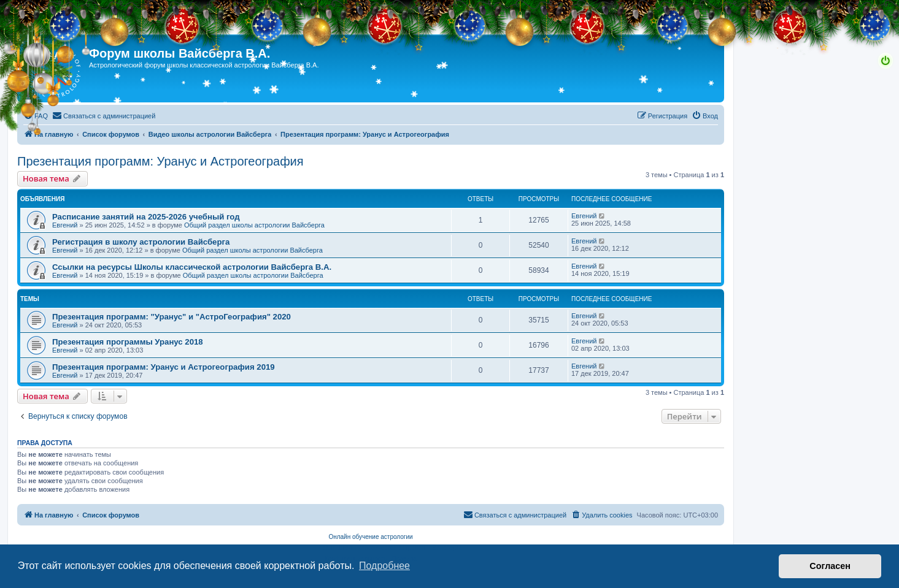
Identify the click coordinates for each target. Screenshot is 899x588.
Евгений (65, 225)
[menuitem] (36, 116)
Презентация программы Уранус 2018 (128, 342)
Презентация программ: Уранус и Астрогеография (160, 161)
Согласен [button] (830, 566)
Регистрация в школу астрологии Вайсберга (141, 242)
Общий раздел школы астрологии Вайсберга (254, 225)
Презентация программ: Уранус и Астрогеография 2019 (164, 367)
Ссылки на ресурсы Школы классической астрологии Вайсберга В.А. (192, 267)
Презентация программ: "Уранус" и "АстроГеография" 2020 (172, 317)
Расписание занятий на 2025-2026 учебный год (146, 217)
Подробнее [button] (384, 566)
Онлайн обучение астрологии (370, 537)
